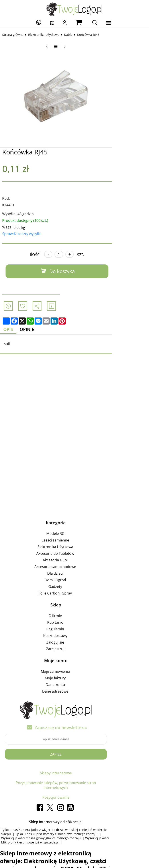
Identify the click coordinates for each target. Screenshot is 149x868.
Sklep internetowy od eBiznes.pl (74, 808)
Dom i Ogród (74, 581)
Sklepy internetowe (74, 774)
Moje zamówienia (74, 672)
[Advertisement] (74, 408)
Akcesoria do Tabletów (74, 554)
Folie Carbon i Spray (74, 594)
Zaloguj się (74, 643)
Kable (71, 35)
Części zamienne (74, 541)
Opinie (32, 330)
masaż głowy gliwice (113, 820)
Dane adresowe (74, 692)
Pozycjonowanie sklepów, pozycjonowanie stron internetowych (74, 779)
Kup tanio (74, 623)
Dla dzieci (74, 574)
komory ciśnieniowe (29, 820)
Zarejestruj (74, 650)
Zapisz (74, 755)
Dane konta (74, 685)
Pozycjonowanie (74, 783)
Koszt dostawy (74, 636)
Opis (12, 330)
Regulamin (74, 630)
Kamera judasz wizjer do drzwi (44, 816)
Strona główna (16, 35)
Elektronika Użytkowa (47, 35)
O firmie (74, 616)
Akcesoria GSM (74, 561)
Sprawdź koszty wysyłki (24, 234)
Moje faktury (74, 679)
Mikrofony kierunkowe (61, 824)
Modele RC (74, 534)
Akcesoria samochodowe (74, 567)
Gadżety (74, 587)
